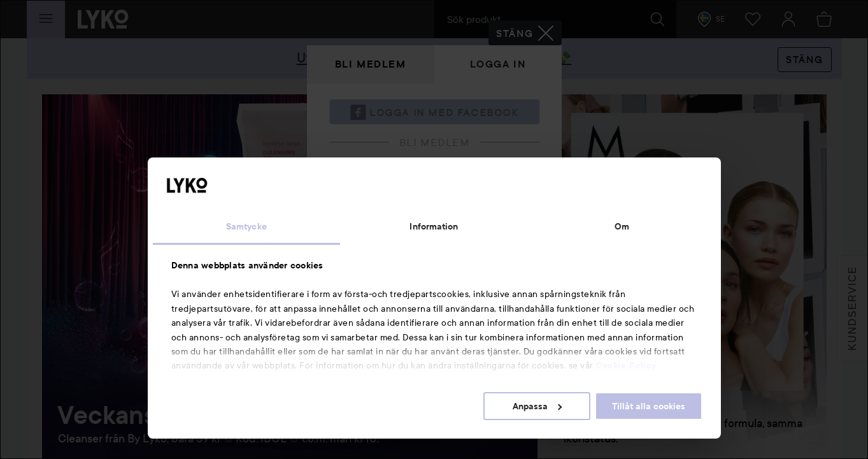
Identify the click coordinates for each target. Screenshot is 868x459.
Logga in (498, 64)
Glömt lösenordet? (371, 267)
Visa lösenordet (506, 243)
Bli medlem (371, 64)
